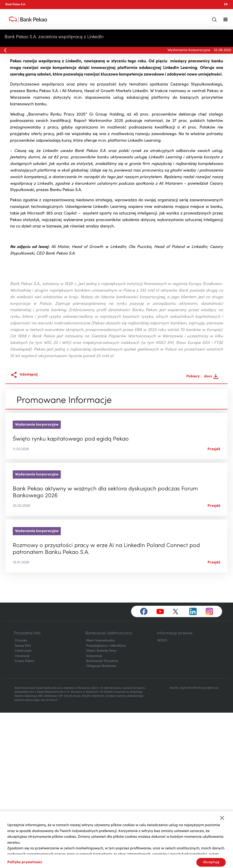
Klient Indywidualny (100, 796)
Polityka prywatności (25, 862)
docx (211, 532)
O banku (21, 796)
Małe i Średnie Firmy (101, 806)
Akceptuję (211, 862)
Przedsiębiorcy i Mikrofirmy (106, 801)
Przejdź (214, 605)
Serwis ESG (23, 801)
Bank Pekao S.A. (16, 5)
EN (226, 5)
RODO (162, 796)
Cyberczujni (23, 806)
